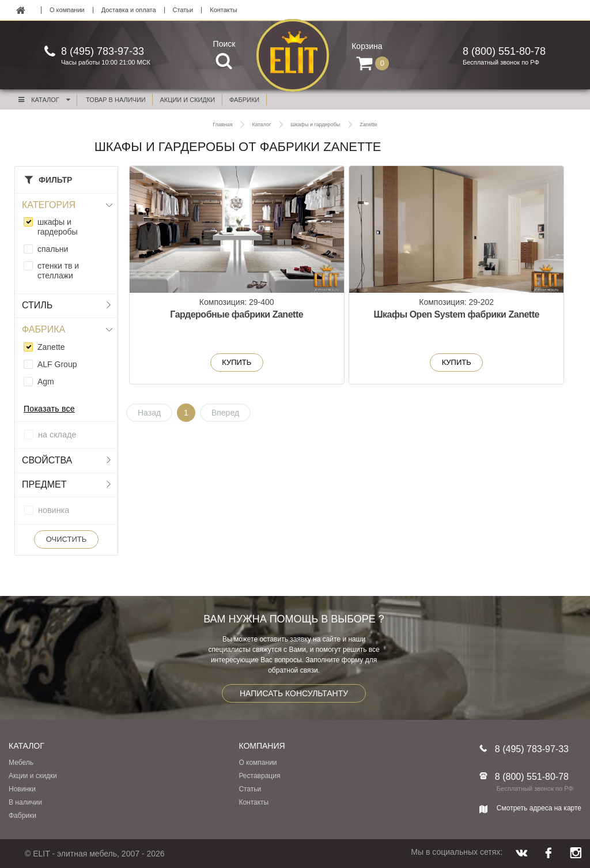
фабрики (244, 100)
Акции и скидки (33, 776)
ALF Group (57, 364)
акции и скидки (188, 100)
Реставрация (259, 776)
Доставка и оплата (129, 10)
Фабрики (22, 816)
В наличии (25, 802)
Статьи (183, 10)
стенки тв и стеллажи (58, 271)
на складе (57, 435)
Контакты (224, 10)
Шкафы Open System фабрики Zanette (355, 321)
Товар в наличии (116, 100)
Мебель (21, 763)
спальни (53, 249)
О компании (67, 10)
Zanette (51, 347)
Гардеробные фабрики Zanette (203, 321)
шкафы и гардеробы (58, 227)
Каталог (44, 100)
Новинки (22, 789)
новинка (54, 510)
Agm (46, 382)
